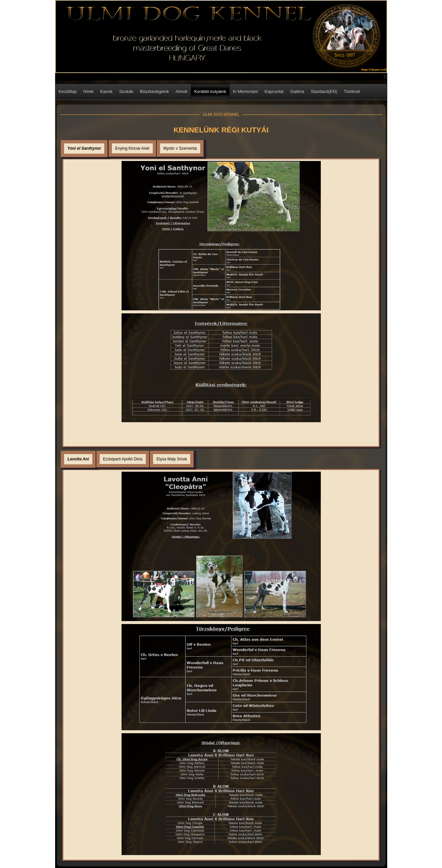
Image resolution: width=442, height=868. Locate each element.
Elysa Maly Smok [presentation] (172, 459)
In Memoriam (245, 91)
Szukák (126, 91)
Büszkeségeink (154, 91)
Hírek (88, 91)
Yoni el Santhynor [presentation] (84, 148)
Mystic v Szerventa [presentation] (180, 148)
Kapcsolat (274, 91)
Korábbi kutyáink (210, 91)
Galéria (297, 91)
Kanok (106, 91)
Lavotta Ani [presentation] (78, 459)
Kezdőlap (68, 91)
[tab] (84, 149)
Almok (182, 91)
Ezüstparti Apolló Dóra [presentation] (123, 459)
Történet (352, 91)
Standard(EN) (324, 91)
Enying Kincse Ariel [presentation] (132, 148)
